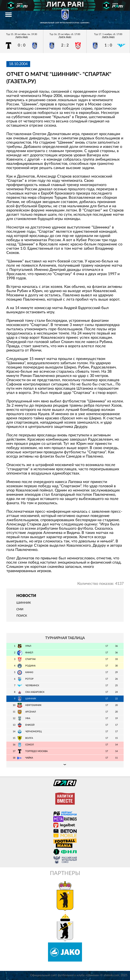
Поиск (22, 616)
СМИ (20, 609)
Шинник (24, 603)
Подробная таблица (65, 764)
